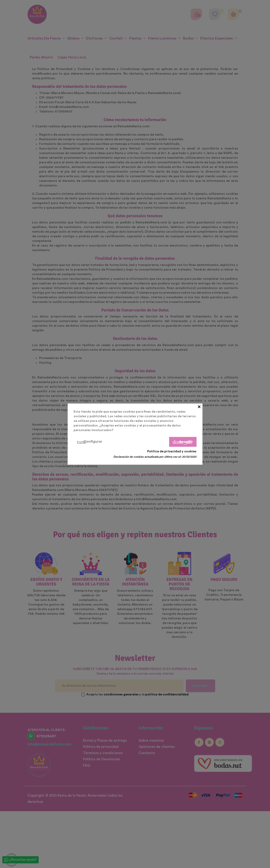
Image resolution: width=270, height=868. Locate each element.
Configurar (90, 442)
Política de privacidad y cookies (172, 451)
